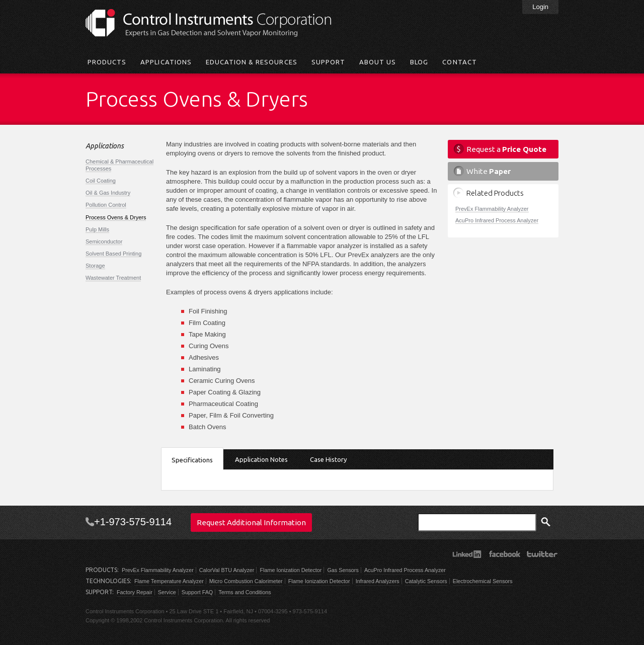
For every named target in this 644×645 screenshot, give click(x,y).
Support (328, 62)
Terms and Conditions (245, 592)
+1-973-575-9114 (133, 522)
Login (540, 7)
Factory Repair (135, 592)
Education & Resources (252, 62)
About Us (378, 62)
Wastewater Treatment (113, 278)
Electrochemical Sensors (483, 581)
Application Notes (261, 459)
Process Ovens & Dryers (116, 217)
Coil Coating (101, 181)
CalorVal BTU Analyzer (227, 570)
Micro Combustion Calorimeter (246, 581)
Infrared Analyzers (378, 581)
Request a (506, 149)
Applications (166, 62)
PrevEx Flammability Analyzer (492, 209)
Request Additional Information (251, 522)
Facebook (504, 554)
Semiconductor (104, 241)
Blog (419, 62)
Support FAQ (197, 592)
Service (167, 592)
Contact (459, 62)
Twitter (542, 554)
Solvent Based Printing (113, 254)
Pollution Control (106, 205)
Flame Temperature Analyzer (169, 581)
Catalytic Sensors (426, 581)
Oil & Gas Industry (108, 193)
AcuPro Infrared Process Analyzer (497, 220)
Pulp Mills (97, 229)
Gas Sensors (343, 570)
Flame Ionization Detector (291, 570)
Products (107, 62)
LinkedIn (467, 554)
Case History (328, 459)
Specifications (192, 460)
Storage (95, 266)
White (489, 171)
